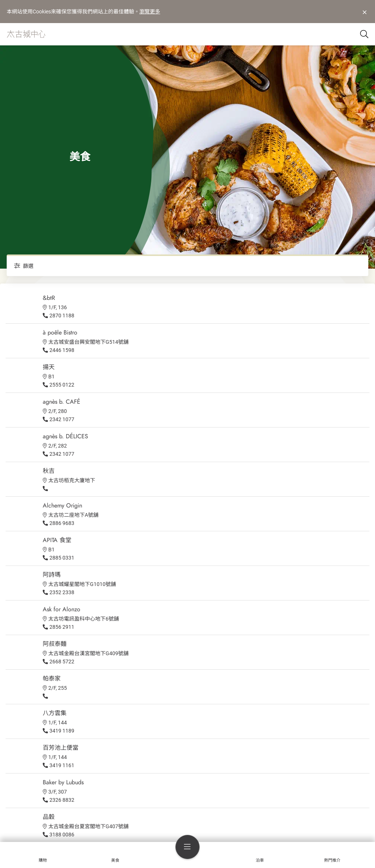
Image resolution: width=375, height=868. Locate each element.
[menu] (187, 847)
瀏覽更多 (150, 12)
